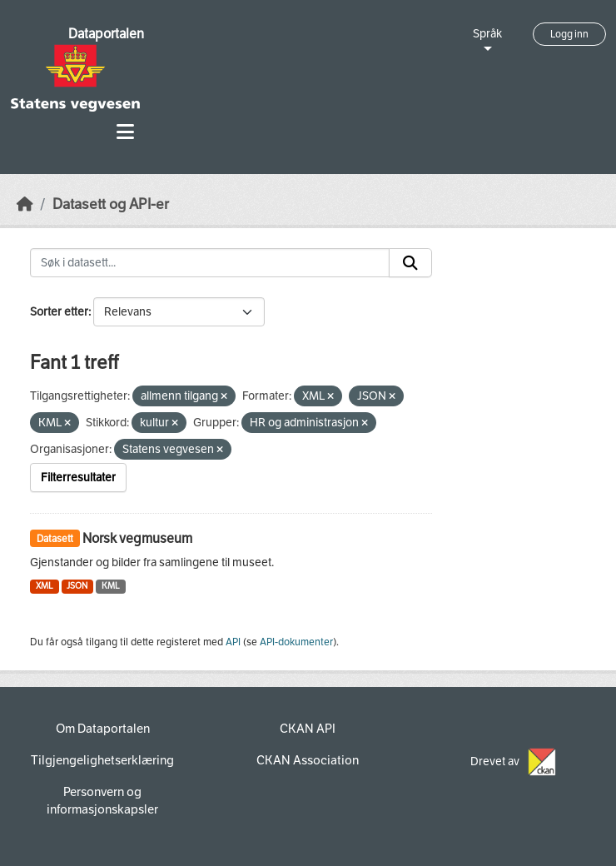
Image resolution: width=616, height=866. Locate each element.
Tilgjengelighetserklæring (102, 760)
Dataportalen (106, 34)
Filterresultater (78, 478)
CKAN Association (308, 760)
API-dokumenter (296, 642)
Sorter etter (59, 312)
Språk (487, 34)
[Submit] (410, 263)
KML (111, 586)
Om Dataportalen (103, 729)
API (233, 642)
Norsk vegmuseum (137, 538)
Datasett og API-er (111, 204)
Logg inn (569, 34)
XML (45, 586)
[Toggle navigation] (125, 132)
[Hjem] (25, 204)
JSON (77, 586)
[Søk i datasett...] (210, 263)
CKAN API (308, 729)
